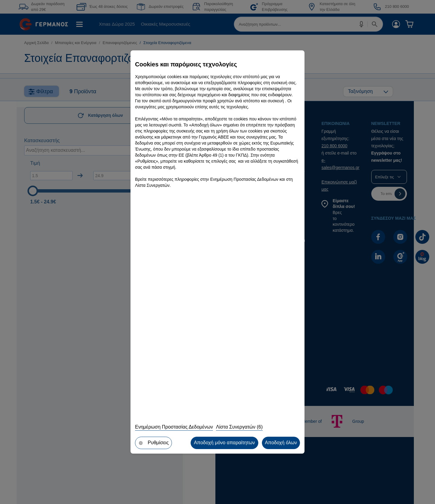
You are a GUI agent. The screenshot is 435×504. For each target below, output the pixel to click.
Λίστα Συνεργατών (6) (239, 427)
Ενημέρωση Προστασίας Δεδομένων (174, 427)
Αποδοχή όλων (281, 443)
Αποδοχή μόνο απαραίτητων (224, 443)
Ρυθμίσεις (153, 443)
